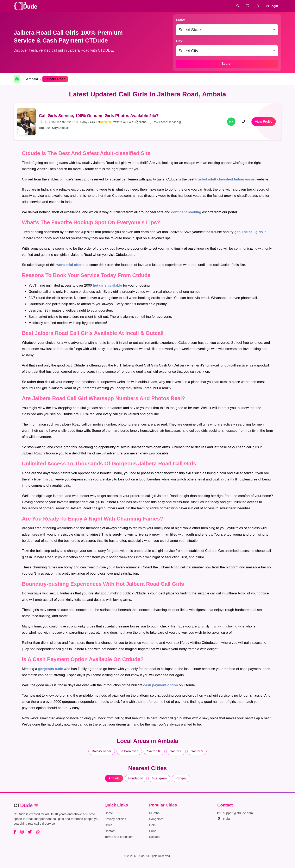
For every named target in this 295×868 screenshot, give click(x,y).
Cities (108, 825)
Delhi (153, 825)
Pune (153, 831)
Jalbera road (129, 751)
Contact (110, 831)
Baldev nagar (102, 751)
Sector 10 (154, 751)
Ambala (32, 79)
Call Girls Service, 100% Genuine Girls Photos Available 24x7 (99, 116)
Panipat (181, 778)
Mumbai (155, 813)
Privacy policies (115, 819)
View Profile (264, 122)
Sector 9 (197, 751)
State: (181, 20)
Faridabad (136, 778)
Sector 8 (176, 751)
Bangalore (156, 819)
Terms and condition (119, 837)
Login (272, 6)
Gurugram (159, 778)
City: (180, 41)
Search (227, 64)
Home (109, 813)
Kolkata (154, 837)
